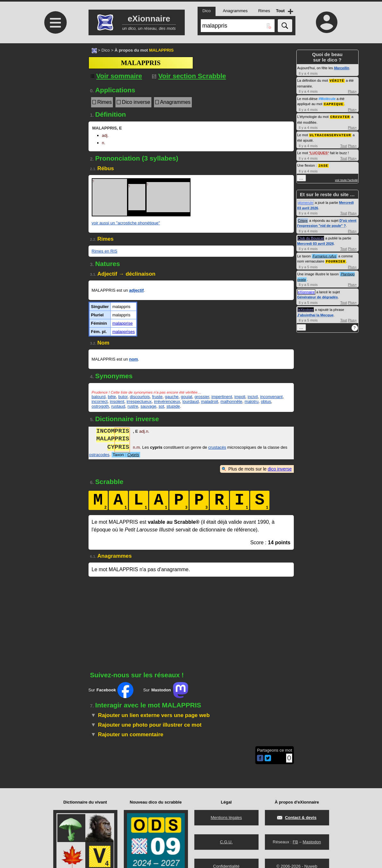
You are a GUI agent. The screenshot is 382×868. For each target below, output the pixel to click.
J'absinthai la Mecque (315, 313)
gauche (172, 397)
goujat (187, 397)
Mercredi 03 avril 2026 (316, 242)
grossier (202, 397)
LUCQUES (319, 152)
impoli (240, 397)
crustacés (217, 448)
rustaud (118, 406)
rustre (133, 406)
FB (295, 842)
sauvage (148, 406)
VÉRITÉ (337, 80)
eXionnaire (306, 290)
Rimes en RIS (105, 251)
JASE (323, 164)
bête (112, 397)
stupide (173, 406)
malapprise (123, 323)
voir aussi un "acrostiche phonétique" (126, 223)
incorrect (100, 401)
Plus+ (352, 91)
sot (161, 406)
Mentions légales (226, 818)
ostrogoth (100, 406)
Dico (106, 50)
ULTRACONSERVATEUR (330, 134)
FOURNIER (336, 259)
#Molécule (327, 98)
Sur (111, 690)
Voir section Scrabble (189, 76)
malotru (252, 401)
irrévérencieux (167, 401)
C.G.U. (226, 842)
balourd (99, 397)
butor (123, 397)
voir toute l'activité (346, 179)
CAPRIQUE (334, 103)
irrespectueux (139, 401)
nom (134, 359)
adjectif (137, 290)
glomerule (306, 201)
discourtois (140, 397)
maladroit (210, 401)
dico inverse (280, 469)
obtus (266, 401)
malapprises (123, 332)
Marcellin (342, 68)
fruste (157, 397)
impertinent (222, 397)
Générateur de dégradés (318, 295)
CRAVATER (340, 116)
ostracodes (99, 455)
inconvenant (271, 397)
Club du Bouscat (311, 237)
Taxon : (126, 455)
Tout (344, 145)
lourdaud (191, 401)
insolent (117, 401)
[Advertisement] (55, 97)
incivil (253, 397)
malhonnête (231, 401)
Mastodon (312, 842)
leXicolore (306, 308)
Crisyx (303, 219)
